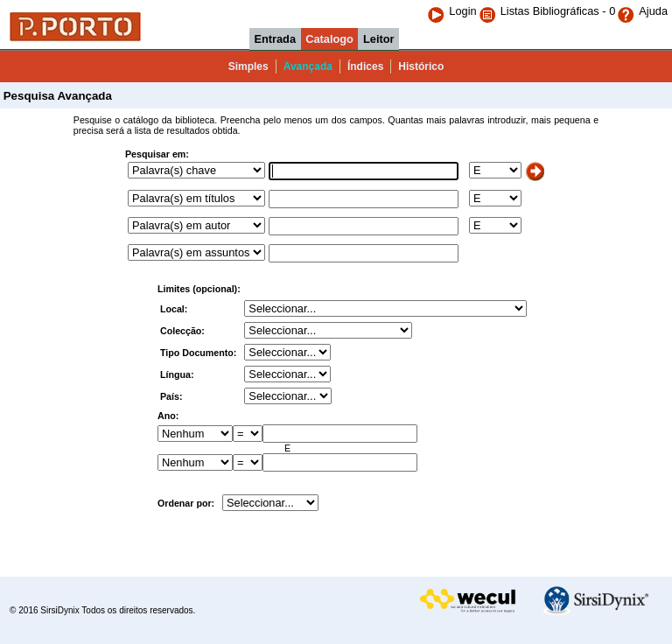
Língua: (178, 374)
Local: (175, 309)
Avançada (308, 66)
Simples (248, 66)
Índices (365, 66)
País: (172, 396)
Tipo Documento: (199, 353)
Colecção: (184, 331)
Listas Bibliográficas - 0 (558, 11)
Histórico (421, 66)
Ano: (168, 416)
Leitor (379, 39)
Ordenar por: (186, 503)
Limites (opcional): (199, 289)
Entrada (275, 39)
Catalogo (329, 39)
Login (451, 11)
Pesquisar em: (157, 154)
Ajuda (642, 11)
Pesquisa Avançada (56, 96)
